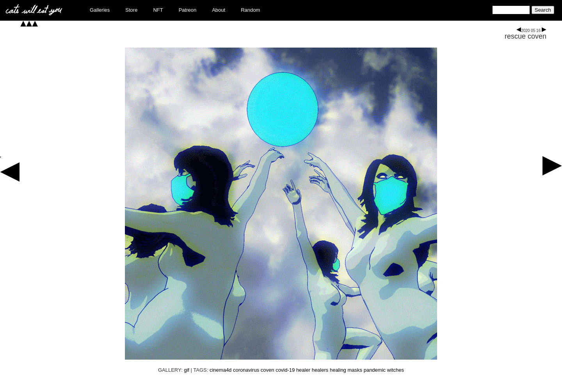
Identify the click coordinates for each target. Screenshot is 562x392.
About (219, 10)
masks (355, 370)
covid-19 (285, 370)
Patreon (188, 10)
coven (268, 370)
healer (303, 370)
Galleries (100, 10)
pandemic (375, 370)
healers (320, 370)
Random (250, 10)
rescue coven (526, 36)
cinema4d (221, 370)
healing (338, 370)
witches (396, 370)
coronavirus (246, 370)
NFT (158, 10)
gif (187, 370)
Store (131, 10)
